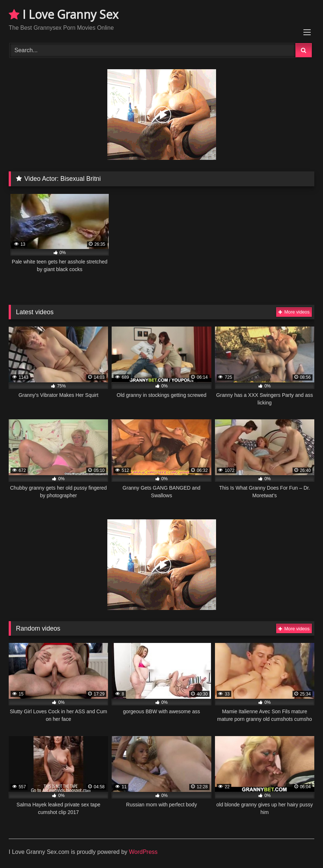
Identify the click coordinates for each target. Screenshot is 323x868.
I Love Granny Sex (64, 14)
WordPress (143, 852)
